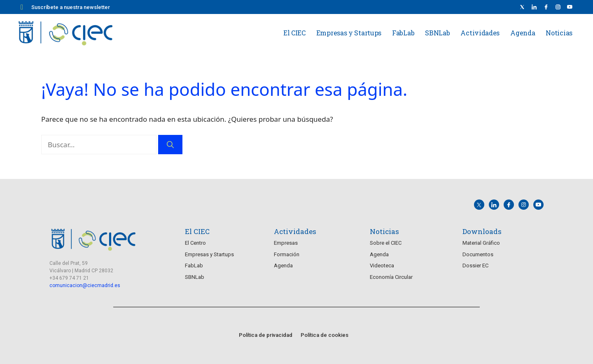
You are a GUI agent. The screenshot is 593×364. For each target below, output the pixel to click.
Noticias (559, 33)
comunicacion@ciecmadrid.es (85, 285)
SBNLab (437, 33)
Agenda (523, 33)
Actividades (480, 33)
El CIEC (294, 33)
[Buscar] (170, 145)
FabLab (403, 33)
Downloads (482, 231)
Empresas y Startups (349, 33)
